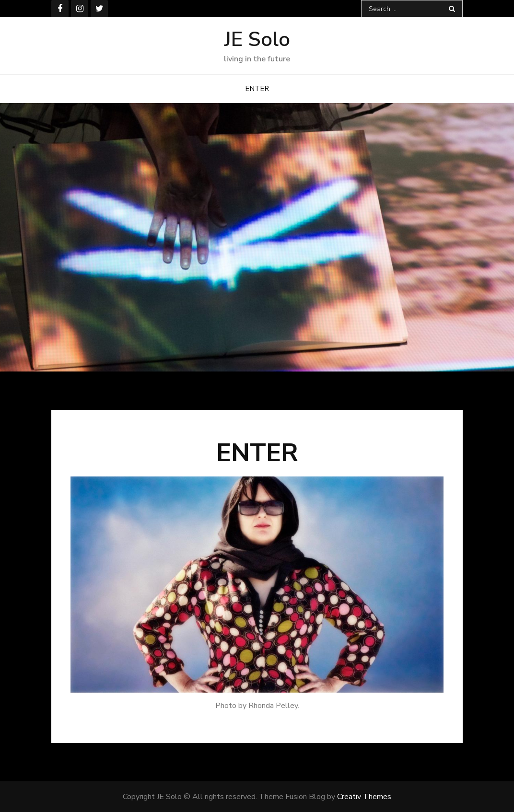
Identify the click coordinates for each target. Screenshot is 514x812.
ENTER (257, 89)
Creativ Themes (364, 797)
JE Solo (257, 40)
